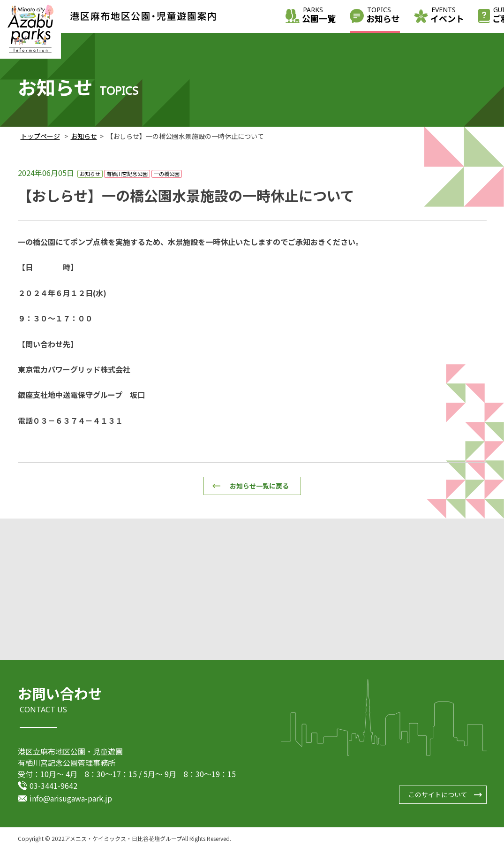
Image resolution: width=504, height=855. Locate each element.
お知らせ (383, 16)
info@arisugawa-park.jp (71, 803)
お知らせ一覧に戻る (259, 486)
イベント (447, 16)
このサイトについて (438, 800)
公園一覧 (319, 16)
